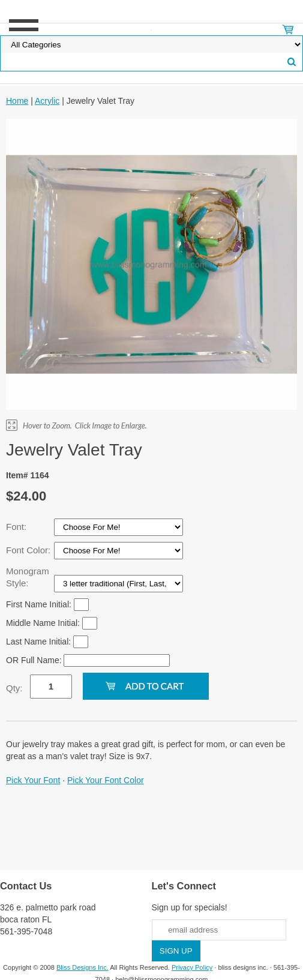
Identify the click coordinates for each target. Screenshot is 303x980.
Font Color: (29, 550)
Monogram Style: (28, 577)
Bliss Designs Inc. (82, 967)
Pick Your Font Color (106, 780)
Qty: (14, 688)
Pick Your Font (33, 780)
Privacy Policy (192, 967)
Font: (17, 527)
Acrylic (47, 101)
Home (17, 101)
